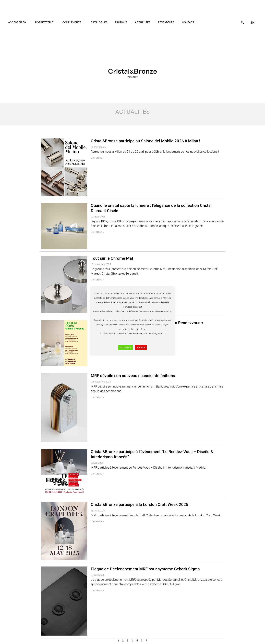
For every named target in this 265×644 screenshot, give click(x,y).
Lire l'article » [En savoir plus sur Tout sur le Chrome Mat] (97, 280)
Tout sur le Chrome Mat (112, 258)
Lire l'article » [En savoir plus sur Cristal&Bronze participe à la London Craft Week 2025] (97, 521)
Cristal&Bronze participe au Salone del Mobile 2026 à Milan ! (145, 141)
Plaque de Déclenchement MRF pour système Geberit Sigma (145, 569)
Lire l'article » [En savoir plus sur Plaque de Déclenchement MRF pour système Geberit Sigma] (97, 590)
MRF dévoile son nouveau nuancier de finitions (133, 376)
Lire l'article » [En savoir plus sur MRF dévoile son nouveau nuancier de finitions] (97, 397)
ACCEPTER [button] (126, 348)
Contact (189, 22)
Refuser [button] (141, 348)
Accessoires (18, 22)
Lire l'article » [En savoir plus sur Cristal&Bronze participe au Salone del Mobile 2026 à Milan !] (97, 158)
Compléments (73, 22)
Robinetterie (45, 22)
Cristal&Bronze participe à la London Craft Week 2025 (140, 505)
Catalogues (99, 22)
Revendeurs (166, 22)
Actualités (143, 22)
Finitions (121, 22)
